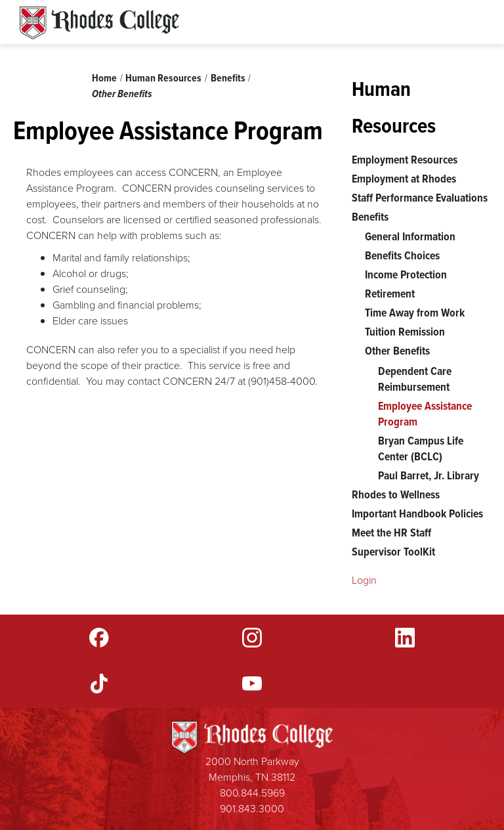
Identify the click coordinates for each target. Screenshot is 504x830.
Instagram (252, 638)
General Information (410, 236)
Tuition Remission (405, 332)
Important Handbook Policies (417, 513)
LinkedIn (405, 638)
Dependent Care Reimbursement (415, 379)
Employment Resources (405, 160)
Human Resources (163, 78)
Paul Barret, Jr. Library (429, 475)
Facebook (99, 638)
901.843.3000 (252, 809)
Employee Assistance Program (425, 414)
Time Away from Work (415, 313)
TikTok (99, 684)
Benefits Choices (402, 255)
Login (364, 580)
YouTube (252, 684)
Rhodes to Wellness (396, 494)
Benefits (228, 78)
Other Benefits (122, 94)
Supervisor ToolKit (393, 552)
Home (104, 78)
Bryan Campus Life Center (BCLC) (421, 448)
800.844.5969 (252, 793)
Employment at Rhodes (404, 179)
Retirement (390, 294)
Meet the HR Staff (391, 533)
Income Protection (406, 274)
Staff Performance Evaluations (420, 198)
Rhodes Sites (99, 23)
